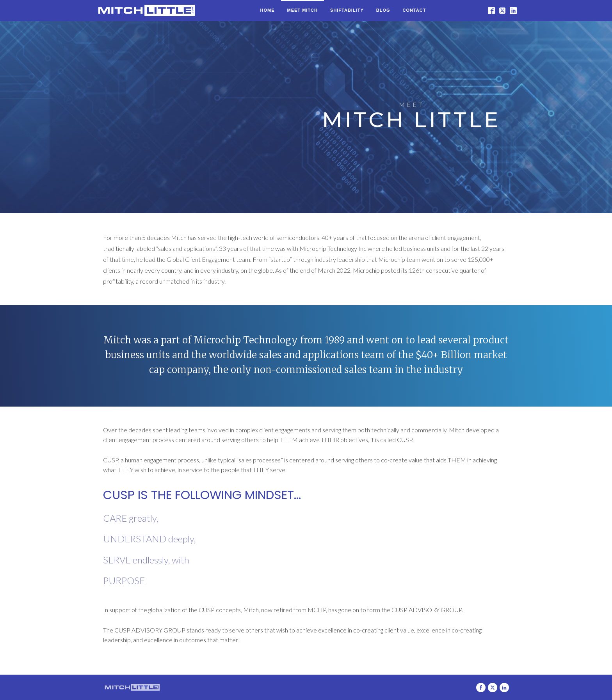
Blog (383, 10)
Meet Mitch (302, 10)
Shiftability (347, 10)
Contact (415, 10)
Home (268, 10)
